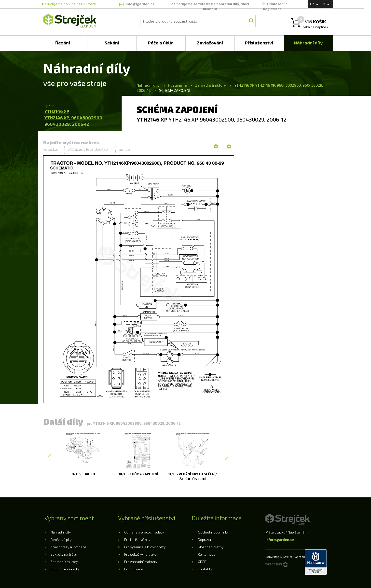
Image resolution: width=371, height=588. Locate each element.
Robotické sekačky (65, 569)
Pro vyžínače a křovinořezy (145, 547)
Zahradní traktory (211, 85)
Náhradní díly (148, 85)
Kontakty (205, 569)
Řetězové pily (61, 540)
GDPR (202, 562)
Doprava (204, 540)
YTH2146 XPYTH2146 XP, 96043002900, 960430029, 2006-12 (74, 117)
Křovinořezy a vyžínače (68, 547)
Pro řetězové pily (137, 540)
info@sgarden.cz (280, 540)
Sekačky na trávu (64, 554)
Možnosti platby (211, 547)
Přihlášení (276, 4)
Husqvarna (177, 85)
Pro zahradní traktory (141, 562)
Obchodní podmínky (213, 532)
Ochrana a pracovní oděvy (144, 532)
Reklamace (207, 554)
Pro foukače (134, 569)
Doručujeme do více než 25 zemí (69, 4)
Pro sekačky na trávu (140, 554)
